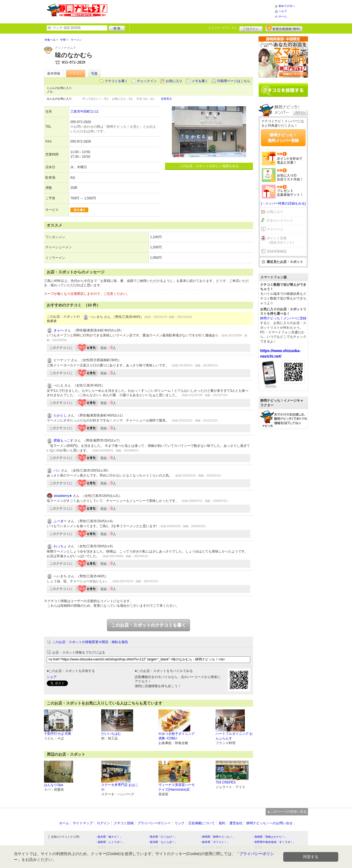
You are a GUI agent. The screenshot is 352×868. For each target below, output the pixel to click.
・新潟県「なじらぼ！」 (162, 842)
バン (57, 470)
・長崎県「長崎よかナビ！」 (269, 837)
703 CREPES (226, 782)
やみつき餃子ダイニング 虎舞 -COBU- (177, 736)
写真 (94, 74)
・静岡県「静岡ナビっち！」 (217, 837)
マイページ (275, 229)
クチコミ (76, 74)
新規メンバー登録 (284, 28)
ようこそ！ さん (223, 28)
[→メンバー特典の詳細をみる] (283, 203)
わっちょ (60, 546)
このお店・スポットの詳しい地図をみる (209, 166)
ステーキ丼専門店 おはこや (120, 787)
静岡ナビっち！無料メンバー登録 (283, 138)
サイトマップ (83, 823)
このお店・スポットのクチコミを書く (148, 625)
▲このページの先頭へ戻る (287, 812)
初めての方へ (287, 6)
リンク (180, 823)
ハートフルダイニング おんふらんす (234, 736)
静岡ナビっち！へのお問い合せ (269, 823)
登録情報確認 (277, 251)
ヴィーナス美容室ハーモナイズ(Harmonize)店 (177, 787)
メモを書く (200, 81)
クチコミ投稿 (124, 823)
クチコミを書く (116, 81)
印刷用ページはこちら (234, 81)
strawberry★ (63, 496)
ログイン (251, 28)
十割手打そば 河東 (58, 734)
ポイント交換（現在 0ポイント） (281, 240)
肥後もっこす (64, 440)
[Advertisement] (191, 11)
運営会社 (236, 823)
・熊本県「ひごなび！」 (162, 837)
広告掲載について (202, 823)
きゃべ (59, 330)
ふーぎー (60, 521)
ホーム (283, 16)
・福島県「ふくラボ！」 (110, 842)
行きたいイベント (280, 221)
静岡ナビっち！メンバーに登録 (283, 318)
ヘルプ (283, 11)
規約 (222, 823)
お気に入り (174, 81)
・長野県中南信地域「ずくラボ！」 (274, 842)
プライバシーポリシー (154, 823)
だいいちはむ (111, 734)
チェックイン (147, 81)
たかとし (60, 415)
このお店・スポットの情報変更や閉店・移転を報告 (90, 642)
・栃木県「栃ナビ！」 (109, 837)
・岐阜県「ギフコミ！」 (215, 842)
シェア (52, 677)
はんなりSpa (53, 785)
